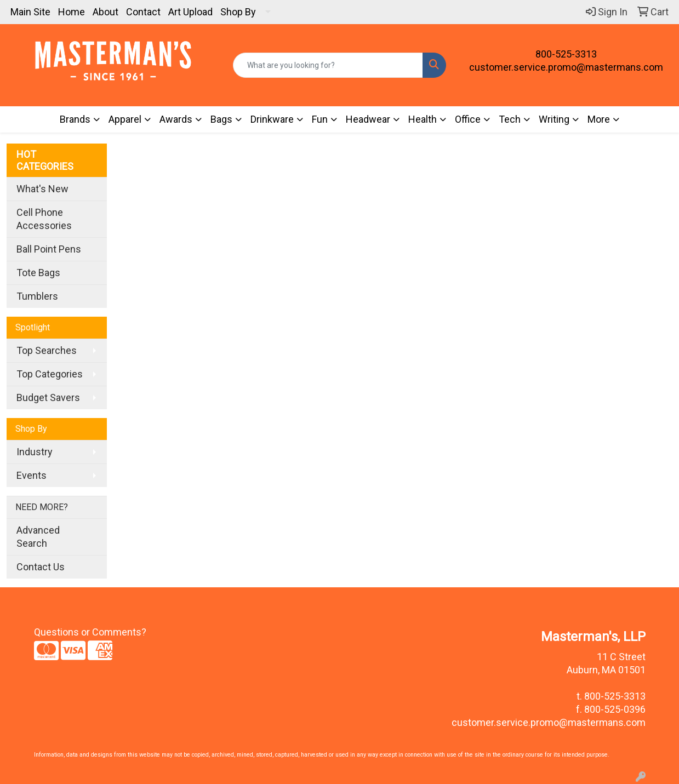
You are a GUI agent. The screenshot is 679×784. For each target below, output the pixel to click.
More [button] (599, 119)
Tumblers (37, 296)
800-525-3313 (566, 54)
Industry (35, 452)
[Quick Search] (328, 65)
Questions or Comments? (90, 632)
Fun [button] (320, 119)
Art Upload (190, 12)
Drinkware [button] (272, 119)
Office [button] (468, 119)
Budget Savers (48, 397)
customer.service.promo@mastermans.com (566, 67)
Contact (143, 12)
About (105, 12)
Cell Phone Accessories (44, 219)
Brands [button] (75, 119)
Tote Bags (38, 273)
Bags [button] (221, 119)
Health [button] (423, 119)
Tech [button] (510, 119)
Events (32, 475)
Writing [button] (554, 119)
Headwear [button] (368, 119)
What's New (42, 189)
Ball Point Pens (49, 249)
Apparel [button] (125, 119)
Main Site (30, 12)
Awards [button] (176, 119)
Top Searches (47, 350)
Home (72, 12)
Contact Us (41, 567)
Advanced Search (38, 537)
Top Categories (50, 374)
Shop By (238, 12)
